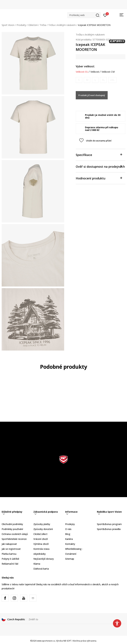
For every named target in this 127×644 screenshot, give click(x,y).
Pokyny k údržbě (10, 559)
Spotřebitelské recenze (14, 539)
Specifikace (99, 155)
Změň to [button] (33, 619)
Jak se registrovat (11, 549)
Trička (43, 25)
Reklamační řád (10, 564)
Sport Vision (8, 25)
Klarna (37, 564)
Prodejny (70, 524)
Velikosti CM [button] (108, 72)
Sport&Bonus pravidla (109, 529)
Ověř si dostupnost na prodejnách (100, 166)
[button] (84, 15)
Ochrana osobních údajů (15, 534)
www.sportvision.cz (46, 641)
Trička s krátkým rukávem (62, 25)
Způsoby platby (42, 524)
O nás (68, 529)
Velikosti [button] (95, 72)
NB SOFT (67, 641)
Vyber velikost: (85, 66)
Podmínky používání (12, 529)
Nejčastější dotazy (44, 559)
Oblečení (33, 25)
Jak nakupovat (9, 544)
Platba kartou (9, 554)
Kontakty (70, 544)
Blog (68, 534)
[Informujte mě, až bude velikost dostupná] (79, 80)
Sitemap (70, 559)
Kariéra (69, 539)
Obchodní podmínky (12, 524)
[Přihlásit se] (105, 15)
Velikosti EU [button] (82, 72)
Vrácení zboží (41, 539)
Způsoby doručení (43, 529)
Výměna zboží (41, 544)
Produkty (21, 25)
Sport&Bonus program (109, 524)
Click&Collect (40, 534)
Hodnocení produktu (99, 178)
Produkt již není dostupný (92, 95)
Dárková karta (41, 569)
